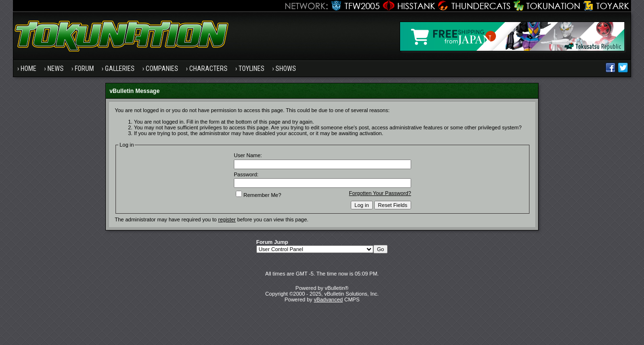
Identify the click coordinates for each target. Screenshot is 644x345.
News (56, 69)
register (227, 219)
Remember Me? (259, 195)
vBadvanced (328, 299)
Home (29, 69)
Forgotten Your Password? (380, 193)
